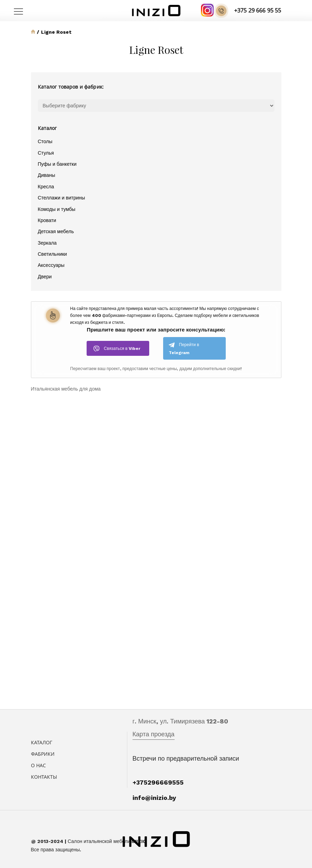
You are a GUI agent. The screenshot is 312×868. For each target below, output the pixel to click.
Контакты (44, 777)
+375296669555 (158, 782)
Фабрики (43, 754)
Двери (45, 277)
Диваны (47, 175)
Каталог (42, 742)
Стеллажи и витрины (62, 198)
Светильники (53, 254)
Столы (45, 141)
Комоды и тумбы (57, 209)
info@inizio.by (154, 798)
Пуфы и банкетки (57, 164)
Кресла (46, 187)
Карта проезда (154, 734)
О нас (39, 765)
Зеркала (47, 243)
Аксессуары (51, 265)
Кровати (47, 220)
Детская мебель (56, 231)
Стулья (46, 153)
